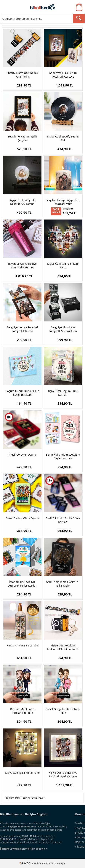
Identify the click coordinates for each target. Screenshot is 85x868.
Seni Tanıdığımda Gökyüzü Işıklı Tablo (63, 584)
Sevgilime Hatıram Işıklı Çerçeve (22, 138)
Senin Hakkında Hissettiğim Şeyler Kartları (63, 456)
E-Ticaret (31, 863)
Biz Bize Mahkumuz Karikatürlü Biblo (22, 711)
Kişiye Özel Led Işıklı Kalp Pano (63, 266)
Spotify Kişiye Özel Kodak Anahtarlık (22, 75)
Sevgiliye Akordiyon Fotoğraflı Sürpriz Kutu (63, 329)
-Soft (23, 863)
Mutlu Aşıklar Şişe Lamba (22, 645)
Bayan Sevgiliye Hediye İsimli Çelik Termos (22, 266)
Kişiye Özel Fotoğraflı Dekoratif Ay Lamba (22, 202)
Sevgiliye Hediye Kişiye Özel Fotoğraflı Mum (63, 202)
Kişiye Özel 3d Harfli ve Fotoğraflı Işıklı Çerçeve (63, 775)
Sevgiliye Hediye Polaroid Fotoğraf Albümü (22, 329)
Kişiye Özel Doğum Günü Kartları (63, 393)
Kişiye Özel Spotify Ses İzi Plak (63, 138)
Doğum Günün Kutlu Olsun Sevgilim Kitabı (22, 393)
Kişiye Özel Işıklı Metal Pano (22, 773)
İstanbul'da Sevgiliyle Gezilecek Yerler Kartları (22, 584)
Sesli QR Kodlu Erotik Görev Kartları (63, 520)
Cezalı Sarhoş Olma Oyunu (22, 518)
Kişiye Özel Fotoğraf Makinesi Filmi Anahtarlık (63, 647)
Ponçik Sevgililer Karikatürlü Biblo (63, 711)
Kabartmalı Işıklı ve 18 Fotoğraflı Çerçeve (63, 75)
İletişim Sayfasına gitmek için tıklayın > (24, 849)
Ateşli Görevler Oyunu (22, 455)
